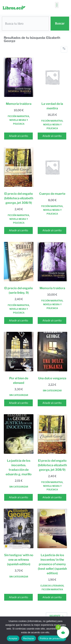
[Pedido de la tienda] (64, 49)
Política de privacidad (52, 638)
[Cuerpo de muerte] (52, 167)
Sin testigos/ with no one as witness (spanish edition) (19, 560)
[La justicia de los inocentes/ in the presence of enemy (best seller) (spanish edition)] (52, 528)
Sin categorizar (19, 395)
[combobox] (25, 24)
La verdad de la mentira (52, 106)
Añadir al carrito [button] (18, 136)
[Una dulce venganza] (52, 352)
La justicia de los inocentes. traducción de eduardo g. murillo (19, 467)
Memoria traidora (19, 104)
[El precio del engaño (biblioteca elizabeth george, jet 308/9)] (19, 167)
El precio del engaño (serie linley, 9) (19, 290)
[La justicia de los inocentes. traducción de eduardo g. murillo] (19, 434)
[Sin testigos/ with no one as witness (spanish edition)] (19, 528)
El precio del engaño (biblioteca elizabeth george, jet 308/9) (19, 198)
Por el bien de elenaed (19, 381)
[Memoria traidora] (19, 77)
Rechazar (29, 638)
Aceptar (13, 638)
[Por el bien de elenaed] (19, 352)
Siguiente (57, 616)
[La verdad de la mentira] (52, 77)
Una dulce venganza (52, 378)
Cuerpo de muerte (52, 194)
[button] (57, 5)
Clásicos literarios (52, 586)
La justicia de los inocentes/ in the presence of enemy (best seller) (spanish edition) (52, 564)
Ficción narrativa (18, 116)
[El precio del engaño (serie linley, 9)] (19, 262)
